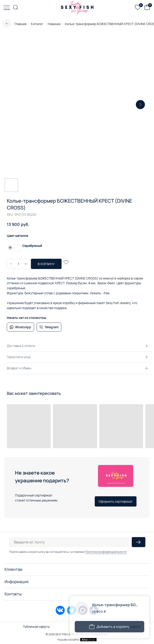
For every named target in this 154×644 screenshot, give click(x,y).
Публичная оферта (36, 627)
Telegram (51, 327)
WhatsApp (23, 327)
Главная (20, 24)
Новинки (54, 24)
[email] (69, 542)
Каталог (37, 24)
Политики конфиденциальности (106, 552)
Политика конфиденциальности (118, 627)
